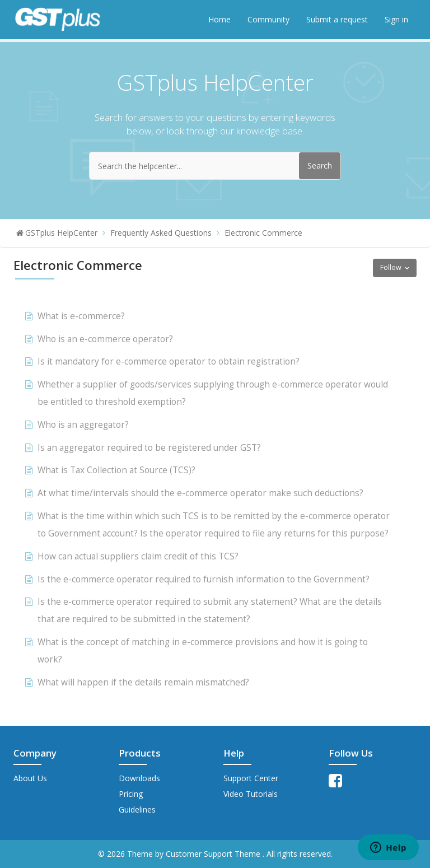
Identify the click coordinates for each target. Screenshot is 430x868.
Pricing (131, 794)
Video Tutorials (251, 794)
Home (219, 19)
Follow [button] (391, 267)
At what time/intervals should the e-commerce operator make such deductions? (200, 493)
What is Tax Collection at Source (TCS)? (116, 470)
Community (268, 19)
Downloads (139, 778)
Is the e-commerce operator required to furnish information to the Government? (204, 579)
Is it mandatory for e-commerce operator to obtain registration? (169, 361)
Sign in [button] (396, 19)
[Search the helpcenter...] (215, 166)
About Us (30, 778)
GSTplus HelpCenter (61, 233)
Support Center (251, 778)
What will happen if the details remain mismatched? (143, 682)
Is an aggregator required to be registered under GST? (149, 448)
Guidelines (137, 809)
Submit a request (337, 19)
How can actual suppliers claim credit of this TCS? (138, 556)
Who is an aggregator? (83, 425)
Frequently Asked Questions (161, 233)
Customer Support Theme (214, 854)
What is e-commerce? (81, 316)
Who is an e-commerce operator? (105, 339)
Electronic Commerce (263, 233)
